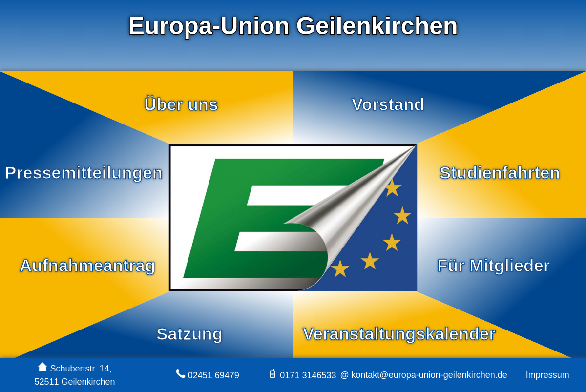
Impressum (548, 375)
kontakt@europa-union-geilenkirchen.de (428, 375)
